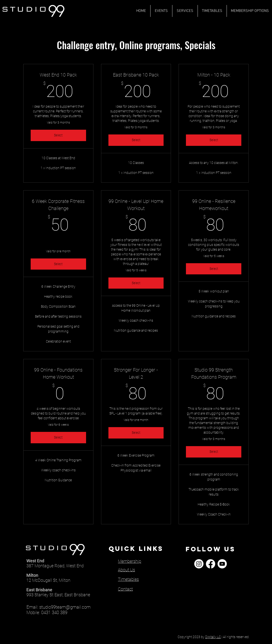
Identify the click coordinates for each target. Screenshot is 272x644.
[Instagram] (199, 564)
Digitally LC (213, 637)
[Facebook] (211, 564)
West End (35, 561)
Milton (32, 575)
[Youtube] (222, 564)
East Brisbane (39, 590)
